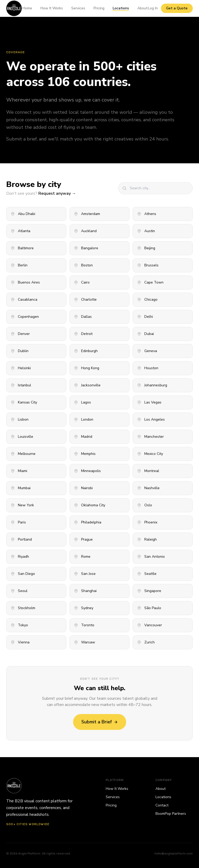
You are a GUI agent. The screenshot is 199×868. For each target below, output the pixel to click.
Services (78, 8)
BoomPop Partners (171, 814)
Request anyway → (57, 193)
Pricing (99, 8)
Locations (121, 8)
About (142, 8)
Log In (153, 8)
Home (27, 8)
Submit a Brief (100, 722)
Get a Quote (177, 8)
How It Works (52, 8)
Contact (162, 805)
